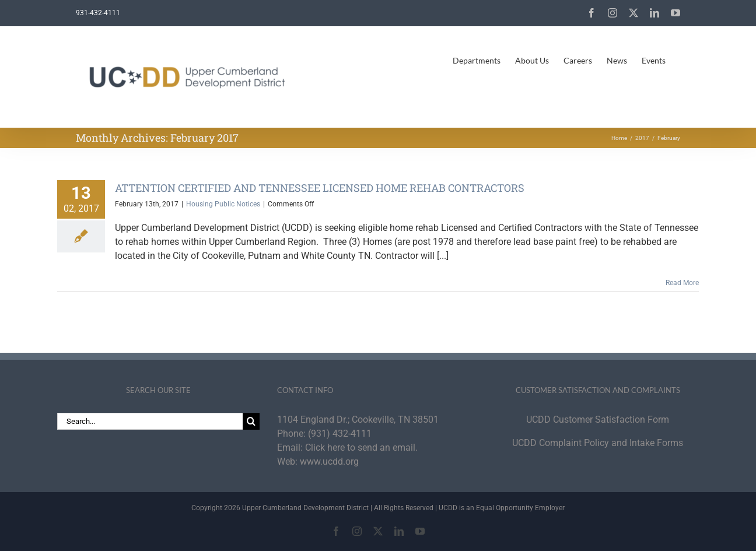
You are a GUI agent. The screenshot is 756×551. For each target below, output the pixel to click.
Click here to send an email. (361, 448)
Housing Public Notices (223, 204)
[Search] (251, 421)
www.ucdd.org (329, 461)
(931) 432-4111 (340, 434)
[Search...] (150, 421)
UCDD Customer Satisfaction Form (598, 420)
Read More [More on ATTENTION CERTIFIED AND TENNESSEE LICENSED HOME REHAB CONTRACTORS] (682, 283)
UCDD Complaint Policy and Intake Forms (598, 443)
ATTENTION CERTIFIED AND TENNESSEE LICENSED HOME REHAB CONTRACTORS (320, 188)
